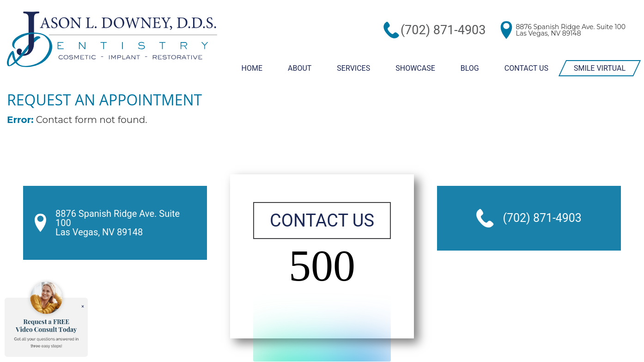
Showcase (413, 67)
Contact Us (526, 67)
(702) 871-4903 (461, 30)
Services (352, 67)
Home (250, 67)
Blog (468, 67)
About (298, 67)
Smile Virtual (600, 67)
